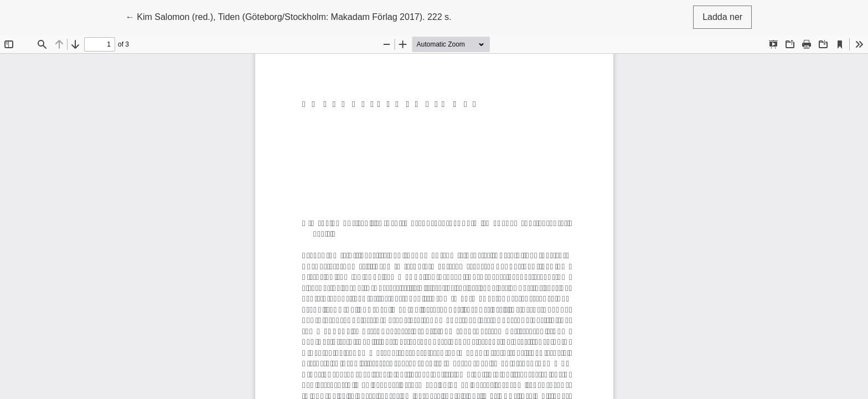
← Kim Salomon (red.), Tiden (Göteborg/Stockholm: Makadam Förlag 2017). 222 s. (289, 16)
